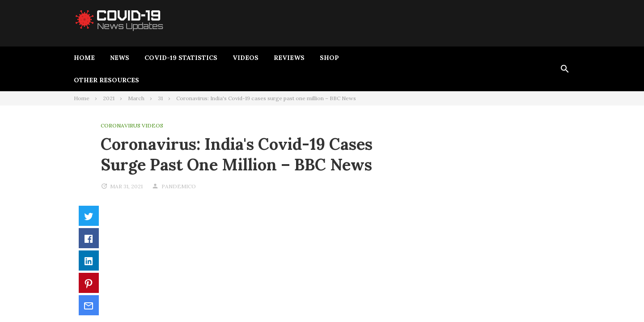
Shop (329, 58)
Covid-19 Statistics (181, 58)
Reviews (289, 58)
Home (84, 58)
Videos (246, 58)
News (120, 58)
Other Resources (106, 80)
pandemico (179, 186)
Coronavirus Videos (132, 125)
